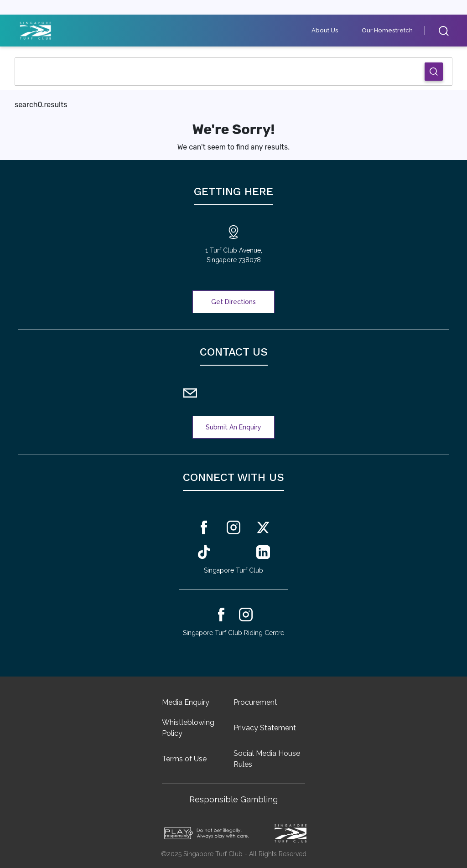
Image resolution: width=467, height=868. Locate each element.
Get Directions (233, 302)
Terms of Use (184, 759)
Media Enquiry (186, 702)
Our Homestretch (390, 30)
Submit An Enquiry (233, 427)
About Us (330, 30)
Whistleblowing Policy (188, 728)
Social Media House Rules (267, 759)
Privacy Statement (265, 728)
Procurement (255, 702)
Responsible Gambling (233, 799)
